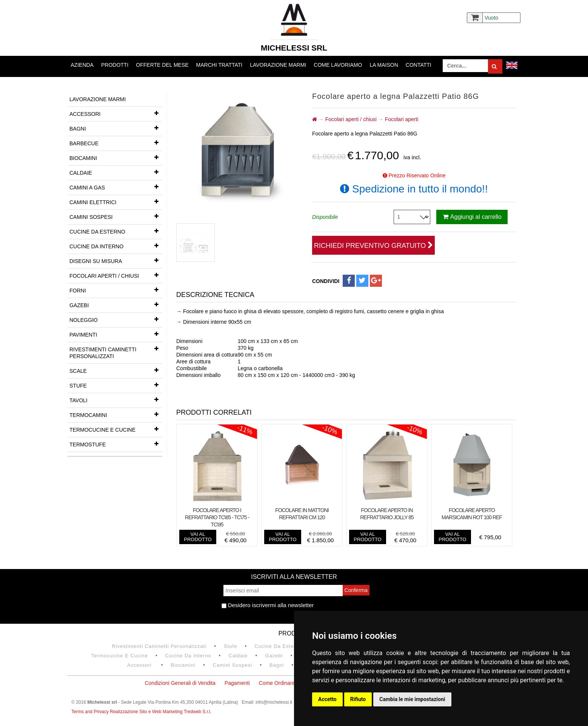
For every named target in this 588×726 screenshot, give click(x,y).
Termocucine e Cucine (116, 429)
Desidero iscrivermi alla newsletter (268, 605)
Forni (116, 290)
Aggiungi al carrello (472, 217)
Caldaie (116, 172)
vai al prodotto (198, 537)
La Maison (384, 65)
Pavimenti (116, 334)
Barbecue (116, 143)
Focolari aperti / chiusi (116, 275)
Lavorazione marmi (278, 65)
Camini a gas (116, 187)
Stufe (116, 385)
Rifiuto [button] (358, 699)
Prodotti (115, 65)
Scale (116, 370)
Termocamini (116, 414)
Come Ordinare (277, 683)
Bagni (116, 128)
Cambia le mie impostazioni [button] (412, 699)
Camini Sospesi (116, 216)
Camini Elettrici (116, 201)
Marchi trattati (219, 65)
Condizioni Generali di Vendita (180, 683)
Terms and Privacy (91, 712)
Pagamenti (237, 683)
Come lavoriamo (338, 65)
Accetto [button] (327, 699)
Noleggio (116, 319)
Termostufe (116, 444)
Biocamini (116, 157)
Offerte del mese (162, 65)
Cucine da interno (116, 246)
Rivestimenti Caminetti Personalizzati (116, 351)
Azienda (82, 65)
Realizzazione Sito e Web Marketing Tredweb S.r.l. (161, 712)
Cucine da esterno (116, 231)
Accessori (116, 113)
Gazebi (116, 305)
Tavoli (116, 400)
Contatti (419, 65)
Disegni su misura (116, 260)
